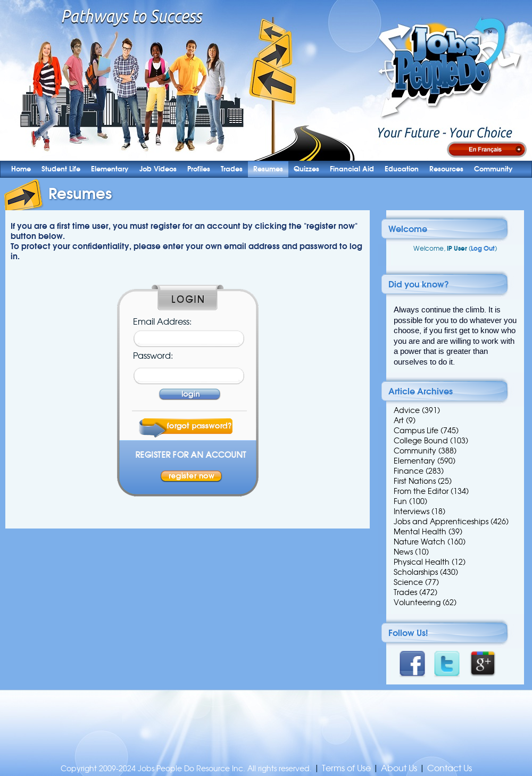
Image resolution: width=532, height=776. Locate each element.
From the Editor (421, 491)
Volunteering (417, 602)
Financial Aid (352, 169)
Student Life (61, 169)
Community (493, 169)
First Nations (415, 481)
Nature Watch (419, 542)
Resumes (268, 169)
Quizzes (306, 169)
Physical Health (422, 562)
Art (399, 420)
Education (402, 169)
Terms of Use (346, 768)
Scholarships (416, 572)
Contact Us (450, 768)
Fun (400, 501)
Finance (409, 471)
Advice (407, 410)
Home (21, 169)
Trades (232, 169)
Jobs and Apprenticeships (441, 522)
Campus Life (416, 431)
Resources (446, 169)
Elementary (110, 169)
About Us (399, 768)
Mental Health (420, 532)
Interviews (412, 511)
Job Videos (158, 169)
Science (408, 582)
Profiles (199, 169)
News (403, 552)
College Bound (421, 441)
